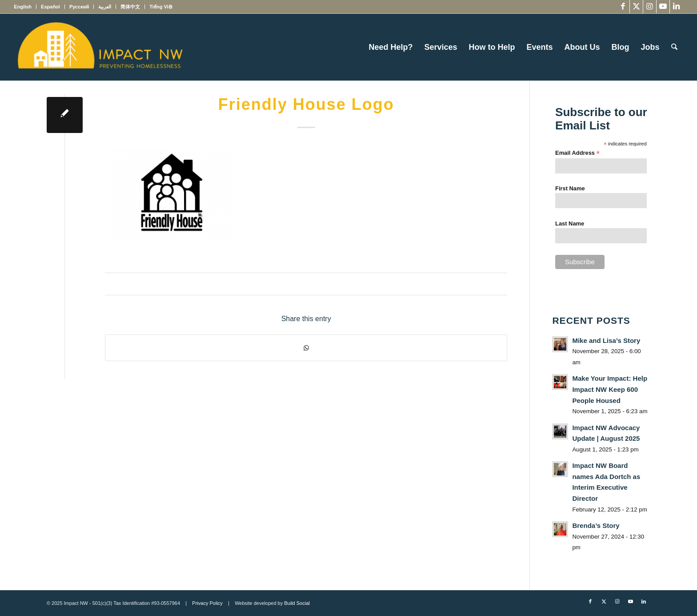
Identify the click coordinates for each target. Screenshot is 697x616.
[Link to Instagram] (650, 7)
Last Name (570, 223)
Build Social (297, 603)
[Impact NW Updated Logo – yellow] (100, 47)
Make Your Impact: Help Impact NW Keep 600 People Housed (610, 389)
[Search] (674, 47)
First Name (570, 188)
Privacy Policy (207, 603)
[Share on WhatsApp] (306, 348)
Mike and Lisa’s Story (606, 340)
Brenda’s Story (596, 525)
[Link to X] (636, 7)
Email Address (577, 153)
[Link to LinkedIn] (677, 7)
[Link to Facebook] (623, 7)
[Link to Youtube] (663, 7)
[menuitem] (25, 7)
